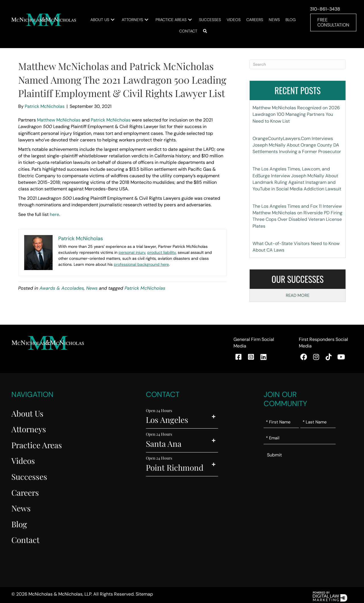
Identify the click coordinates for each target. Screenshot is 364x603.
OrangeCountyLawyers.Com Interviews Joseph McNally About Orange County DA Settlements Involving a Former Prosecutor (297, 145)
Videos (23, 461)
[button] (121, 19)
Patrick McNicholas (111, 120)
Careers (25, 492)
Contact (25, 540)
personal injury (132, 252)
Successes (29, 476)
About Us (27, 413)
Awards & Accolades (62, 288)
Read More (298, 295)
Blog (19, 524)
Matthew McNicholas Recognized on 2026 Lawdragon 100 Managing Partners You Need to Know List (296, 114)
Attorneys (29, 429)
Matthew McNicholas (59, 120)
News (92, 288)
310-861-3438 (325, 9)
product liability (162, 252)
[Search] (298, 64)
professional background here (141, 264)
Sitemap (144, 594)
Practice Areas (37, 445)
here (54, 214)
